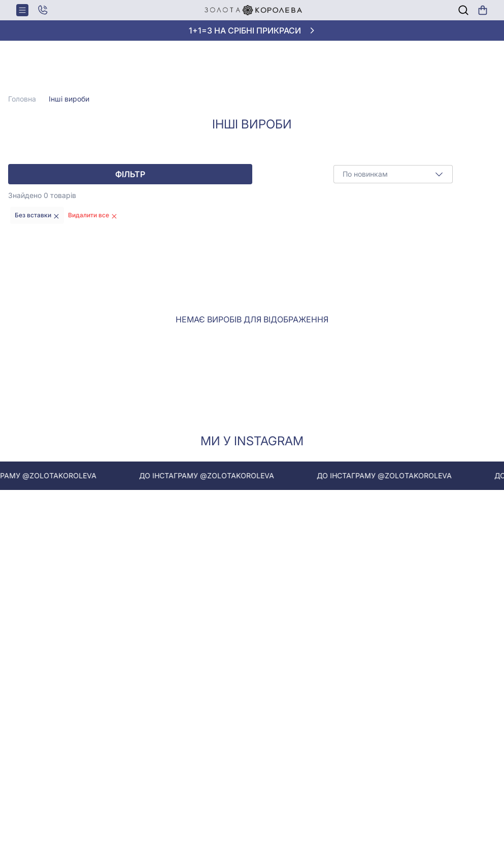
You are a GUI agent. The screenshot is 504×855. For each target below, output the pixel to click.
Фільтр (130, 174)
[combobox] (393, 174)
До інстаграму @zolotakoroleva (214, 475)
